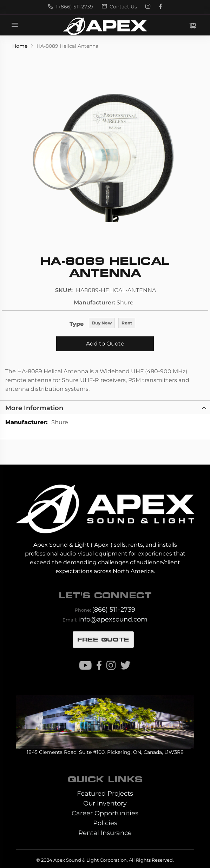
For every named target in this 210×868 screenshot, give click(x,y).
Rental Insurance (105, 833)
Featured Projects (105, 793)
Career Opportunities (105, 813)
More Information (34, 408)
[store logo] (105, 26)
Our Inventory (105, 803)
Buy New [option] (102, 323)
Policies (105, 823)
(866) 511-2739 (114, 609)
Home (21, 46)
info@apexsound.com (113, 619)
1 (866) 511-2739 (71, 7)
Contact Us (119, 7)
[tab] (105, 407)
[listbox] (112, 324)
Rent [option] (127, 323)
